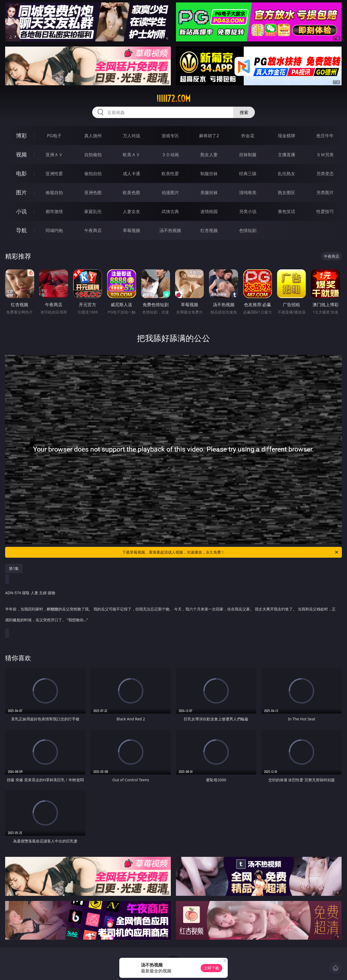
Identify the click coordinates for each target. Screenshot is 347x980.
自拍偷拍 (93, 155)
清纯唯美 (248, 192)
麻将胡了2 (209, 136)
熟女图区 (287, 192)
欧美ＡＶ (131, 155)
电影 (21, 173)
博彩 (21, 135)
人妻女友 (131, 211)
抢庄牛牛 (325, 136)
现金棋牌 (287, 136)
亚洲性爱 (54, 174)
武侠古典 (170, 211)
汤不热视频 (170, 230)
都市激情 (54, 211)
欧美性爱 (170, 174)
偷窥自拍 (54, 192)
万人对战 (131, 136)
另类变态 (325, 174)
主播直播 (287, 155)
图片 (21, 192)
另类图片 (325, 192)
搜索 (244, 112)
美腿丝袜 (209, 192)
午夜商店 (93, 230)
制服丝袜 (209, 174)
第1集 (14, 568)
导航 (21, 230)
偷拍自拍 (93, 174)
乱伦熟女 (287, 174)
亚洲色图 (93, 192)
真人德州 (93, 136)
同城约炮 (54, 230)
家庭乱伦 (93, 211)
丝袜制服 (248, 155)
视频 (21, 154)
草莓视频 (131, 230)
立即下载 (211, 968)
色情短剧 (248, 230)
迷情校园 (209, 211)
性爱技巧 (325, 211)
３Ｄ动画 (170, 155)
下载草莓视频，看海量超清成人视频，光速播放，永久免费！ (231, 552)
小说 (21, 211)
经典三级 (248, 174)
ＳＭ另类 (325, 155)
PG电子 (54, 136)
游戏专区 (170, 136)
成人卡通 (131, 174)
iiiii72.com (173, 99)
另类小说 (248, 211)
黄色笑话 (287, 211)
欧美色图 (131, 192)
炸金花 (248, 136)
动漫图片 (170, 192)
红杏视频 (209, 230)
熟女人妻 (209, 155)
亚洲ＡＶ (54, 155)
